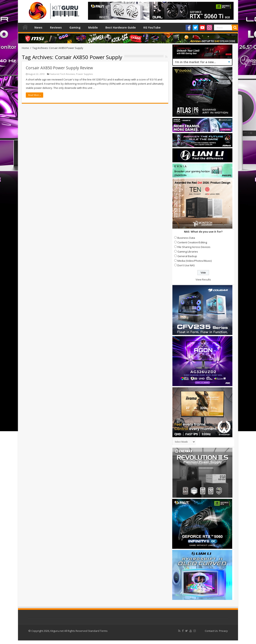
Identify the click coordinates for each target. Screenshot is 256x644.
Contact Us (211, 631)
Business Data (186, 238)
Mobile (93, 27)
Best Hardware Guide (121, 27)
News (38, 27)
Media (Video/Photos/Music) (194, 261)
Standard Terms (98, 631)
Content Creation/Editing (192, 242)
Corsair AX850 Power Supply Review (59, 68)
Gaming (75, 27)
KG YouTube (152, 27)
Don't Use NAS (186, 265)
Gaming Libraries (188, 252)
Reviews (56, 27)
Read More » (34, 95)
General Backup (187, 256)
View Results (203, 279)
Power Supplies (84, 74)
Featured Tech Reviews (62, 74)
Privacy (223, 631)
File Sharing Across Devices (194, 247)
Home (25, 27)
